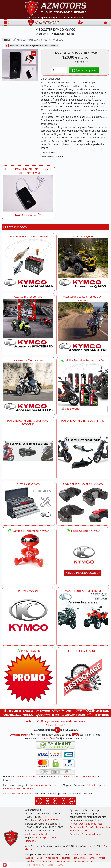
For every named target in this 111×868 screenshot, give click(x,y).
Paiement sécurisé (56, 725)
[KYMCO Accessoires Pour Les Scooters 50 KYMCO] (28, 323)
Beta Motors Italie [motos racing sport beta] (82, 854)
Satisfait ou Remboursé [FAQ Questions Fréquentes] (26, 776)
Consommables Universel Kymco (28, 237)
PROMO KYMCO (28, 651)
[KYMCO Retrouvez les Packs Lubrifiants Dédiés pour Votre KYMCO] (83, 387)
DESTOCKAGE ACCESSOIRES (83, 651)
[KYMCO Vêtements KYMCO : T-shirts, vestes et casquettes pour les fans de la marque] (28, 551)
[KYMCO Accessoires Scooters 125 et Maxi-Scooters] (83, 327)
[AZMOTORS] (83, 678)
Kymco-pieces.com (83, 861)
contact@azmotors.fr (37, 834)
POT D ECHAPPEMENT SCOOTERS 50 (83, 421)
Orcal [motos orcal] (102, 858)
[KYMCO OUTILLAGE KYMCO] (28, 503)
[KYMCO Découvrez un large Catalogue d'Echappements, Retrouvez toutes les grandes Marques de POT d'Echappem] (83, 447)
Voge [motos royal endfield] (39, 858)
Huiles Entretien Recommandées (83, 360)
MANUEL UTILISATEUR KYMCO (83, 591)
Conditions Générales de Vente (86, 834)
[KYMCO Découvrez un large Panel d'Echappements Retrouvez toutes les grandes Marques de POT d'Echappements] (28, 451)
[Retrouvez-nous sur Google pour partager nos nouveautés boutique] (56, 801)
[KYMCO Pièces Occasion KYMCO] (83, 558)
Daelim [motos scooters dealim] (31, 861)
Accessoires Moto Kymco (28, 360)
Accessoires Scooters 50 (28, 297)
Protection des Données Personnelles (90, 827)
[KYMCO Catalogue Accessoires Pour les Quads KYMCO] (83, 263)
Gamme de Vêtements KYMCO (28, 531)
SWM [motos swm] (93, 858)
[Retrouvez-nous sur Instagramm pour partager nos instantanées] (64, 801)
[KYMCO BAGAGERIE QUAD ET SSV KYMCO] (83, 504)
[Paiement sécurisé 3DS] (56, 758)
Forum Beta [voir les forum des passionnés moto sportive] (45, 861)
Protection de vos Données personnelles (73, 776)
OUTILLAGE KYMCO (28, 484)
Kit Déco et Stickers (28, 591)
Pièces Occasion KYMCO (83, 531)
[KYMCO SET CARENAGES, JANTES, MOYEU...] (28, 678)
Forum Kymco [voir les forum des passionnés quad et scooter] (62, 861)
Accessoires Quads (83, 237)
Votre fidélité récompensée (18, 793)
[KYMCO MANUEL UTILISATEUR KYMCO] (83, 611)
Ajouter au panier (84, 70)
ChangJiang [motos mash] (52, 858)
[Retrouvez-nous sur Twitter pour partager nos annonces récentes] (47, 801)
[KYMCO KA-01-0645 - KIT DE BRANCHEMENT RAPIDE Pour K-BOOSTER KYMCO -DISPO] (28, 193)
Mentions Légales (79, 831)
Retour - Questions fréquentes (86, 824)
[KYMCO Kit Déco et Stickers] (28, 618)
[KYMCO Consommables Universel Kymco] (28, 263)
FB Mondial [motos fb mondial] (80, 858)
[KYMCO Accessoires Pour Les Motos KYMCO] (28, 387)
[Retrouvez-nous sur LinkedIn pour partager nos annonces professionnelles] (72, 801)
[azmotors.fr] (43, 23)
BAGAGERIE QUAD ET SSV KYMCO (83, 484)
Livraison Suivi (47, 738)
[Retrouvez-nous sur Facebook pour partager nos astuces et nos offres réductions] (39, 801)
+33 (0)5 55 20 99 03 (48, 820)
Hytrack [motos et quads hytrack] (66, 858)
